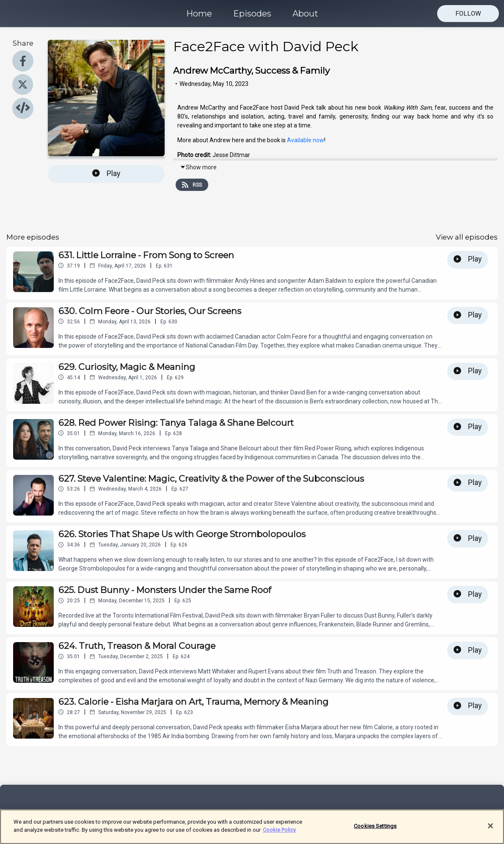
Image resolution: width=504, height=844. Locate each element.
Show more (198, 167)
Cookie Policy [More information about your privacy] (279, 834)
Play (106, 174)
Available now (306, 140)
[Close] (490, 830)
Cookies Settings (375, 830)
